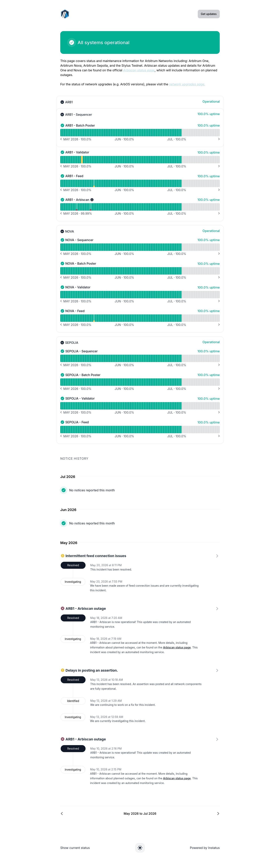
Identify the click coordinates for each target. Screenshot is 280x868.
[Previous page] (101, 814)
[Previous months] (61, 139)
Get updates (209, 14)
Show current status (75, 848)
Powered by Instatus (205, 848)
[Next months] (219, 139)
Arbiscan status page (177, 647)
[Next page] (179, 814)
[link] (140, 632)
